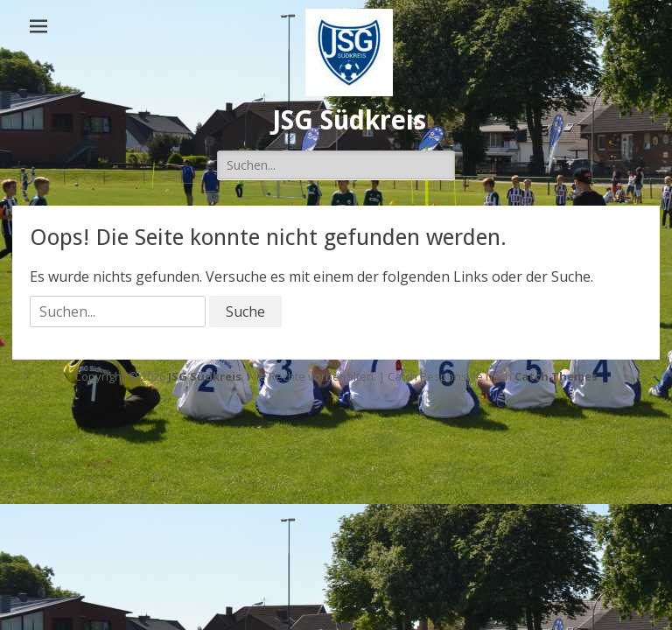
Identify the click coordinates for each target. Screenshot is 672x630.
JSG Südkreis (349, 120)
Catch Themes (556, 376)
